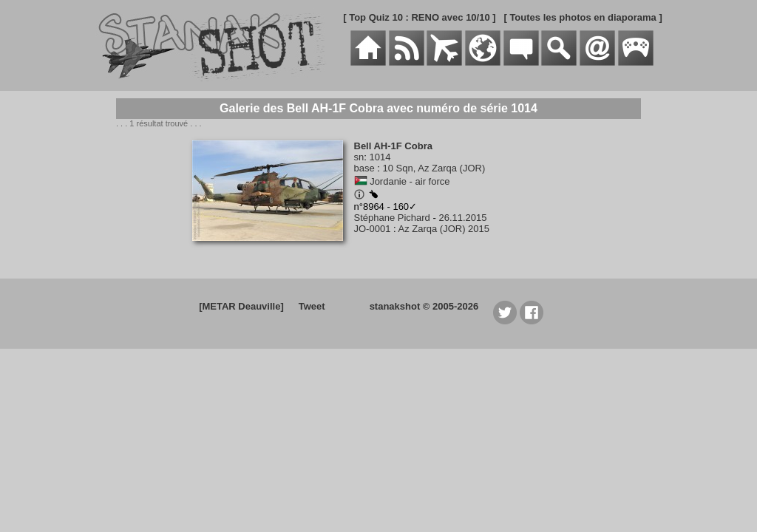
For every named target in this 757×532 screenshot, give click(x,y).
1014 (380, 157)
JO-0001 (373, 229)
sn (359, 157)
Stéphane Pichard (392, 218)
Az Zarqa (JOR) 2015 (444, 229)
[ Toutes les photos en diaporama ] (583, 17)
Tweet (312, 306)
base (364, 168)
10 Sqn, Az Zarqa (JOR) (434, 168)
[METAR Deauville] (241, 306)
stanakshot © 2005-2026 (424, 306)
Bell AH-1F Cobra (393, 146)
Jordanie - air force (410, 181)
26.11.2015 (462, 218)
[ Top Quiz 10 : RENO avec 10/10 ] (419, 17)
